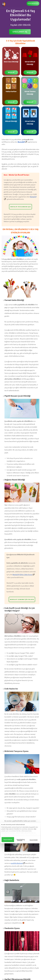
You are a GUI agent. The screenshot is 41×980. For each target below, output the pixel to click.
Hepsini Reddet (34, 840)
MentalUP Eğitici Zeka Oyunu (22, 575)
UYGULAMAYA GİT (33, 4)
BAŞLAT (11, 72)
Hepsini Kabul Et (8, 839)
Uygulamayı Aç (20, 32)
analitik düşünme (17, 863)
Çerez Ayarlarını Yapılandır (21, 840)
